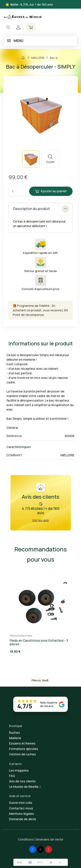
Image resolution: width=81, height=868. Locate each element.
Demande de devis (23, 819)
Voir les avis (40, 520)
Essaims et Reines (22, 743)
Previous (36, 680)
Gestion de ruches (22, 754)
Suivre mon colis (21, 803)
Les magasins (19, 770)
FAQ (12, 776)
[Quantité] (17, 191)
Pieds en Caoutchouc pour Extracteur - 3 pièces (39, 642)
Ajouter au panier (51, 191)
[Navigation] (8, 27)
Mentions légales (21, 814)
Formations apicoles (24, 749)
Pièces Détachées (21, 636)
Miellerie (15, 738)
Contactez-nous (21, 808)
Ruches (14, 733)
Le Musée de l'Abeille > (25, 787)
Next (45, 680)
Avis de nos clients (22, 781)
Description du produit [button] (41, 209)
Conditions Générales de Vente (41, 839)
